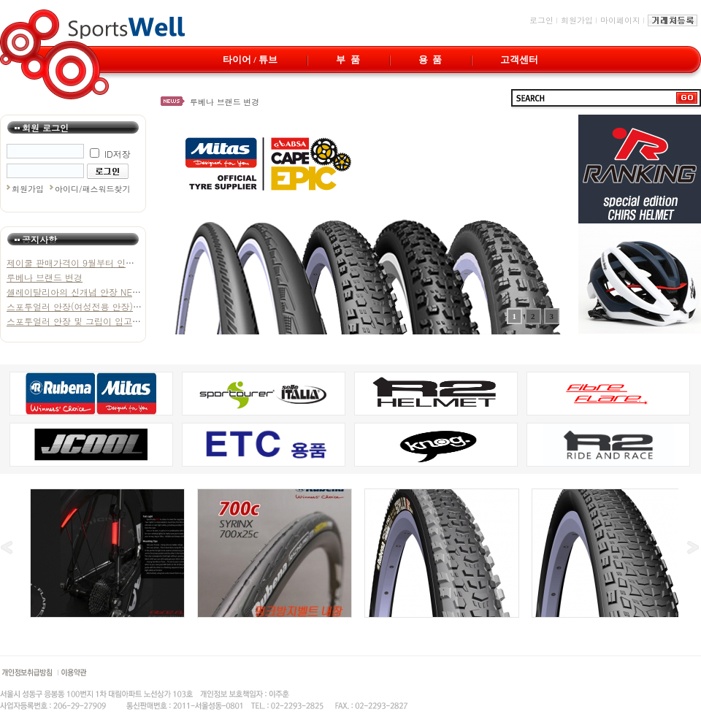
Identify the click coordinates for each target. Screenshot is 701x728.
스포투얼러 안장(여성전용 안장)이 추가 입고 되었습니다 (118, 306)
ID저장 (110, 154)
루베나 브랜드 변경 (225, 102)
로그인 (541, 20)
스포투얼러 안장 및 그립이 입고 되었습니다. (95, 321)
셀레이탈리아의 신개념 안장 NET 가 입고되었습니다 (110, 292)
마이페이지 (620, 20)
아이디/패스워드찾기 (93, 189)
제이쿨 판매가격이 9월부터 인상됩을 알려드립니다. (109, 263)
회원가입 (577, 20)
